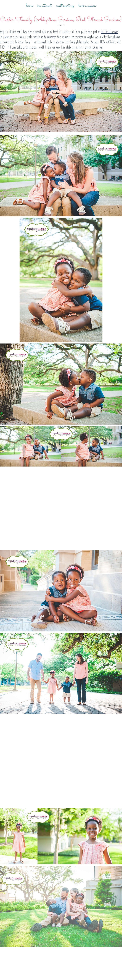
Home (29, 6)
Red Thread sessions (109, 32)
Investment (44, 6)
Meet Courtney (65, 6)
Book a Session (87, 6)
